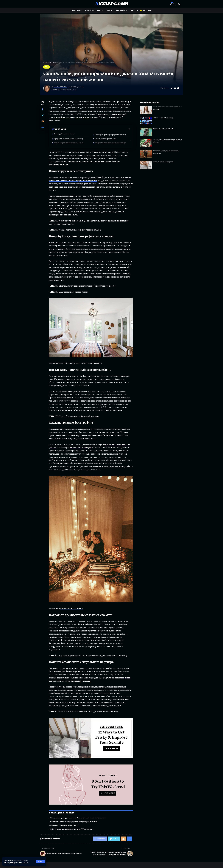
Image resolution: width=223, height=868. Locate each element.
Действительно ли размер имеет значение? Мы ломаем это (72, 829)
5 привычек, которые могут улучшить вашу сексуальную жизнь (74, 822)
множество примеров (80, 448)
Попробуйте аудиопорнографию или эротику (110, 135)
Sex (47, 67)
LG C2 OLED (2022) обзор (163, 116)
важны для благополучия (67, 671)
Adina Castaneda (60, 87)
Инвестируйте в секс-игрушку (64, 134)
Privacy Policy (10, 863)
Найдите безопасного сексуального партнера (110, 143)
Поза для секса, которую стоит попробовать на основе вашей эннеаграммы (78, 818)
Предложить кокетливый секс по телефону (69, 139)
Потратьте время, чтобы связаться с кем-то (69, 143)
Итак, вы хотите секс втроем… (164, 160)
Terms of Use (23, 863)
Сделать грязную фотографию (105, 139)
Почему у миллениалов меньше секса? (65, 825)
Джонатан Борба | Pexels (71, 609)
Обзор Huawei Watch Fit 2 (164, 127)
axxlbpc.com (111, 4)
